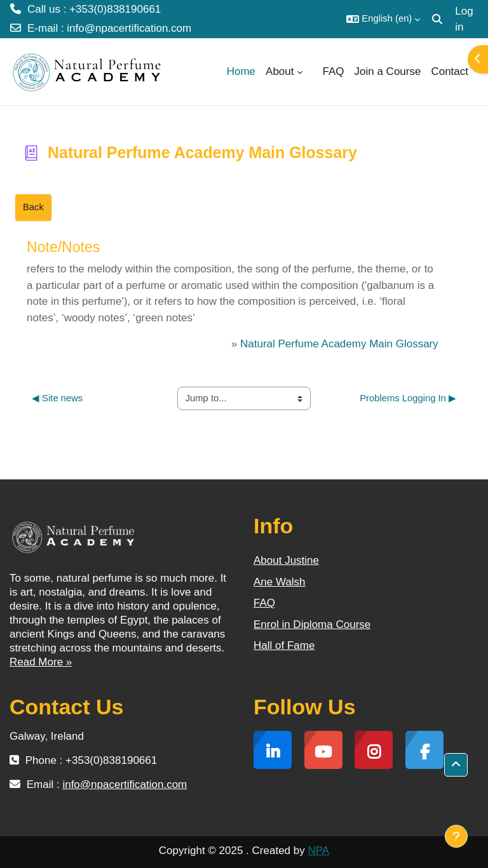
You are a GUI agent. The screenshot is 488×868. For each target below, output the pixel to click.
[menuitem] (313, 72)
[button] (383, 19)
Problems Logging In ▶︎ (408, 398)
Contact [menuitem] (450, 71)
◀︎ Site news (57, 398)
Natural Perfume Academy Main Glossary (339, 344)
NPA (318, 851)
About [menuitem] (280, 71)
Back (33, 207)
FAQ (264, 603)
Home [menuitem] (241, 71)
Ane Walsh (280, 582)
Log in (464, 19)
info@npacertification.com (129, 28)
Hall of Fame (284, 645)
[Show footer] (456, 836)
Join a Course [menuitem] (388, 71)
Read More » (41, 662)
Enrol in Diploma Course (312, 624)
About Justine (286, 560)
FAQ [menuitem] (334, 71)
